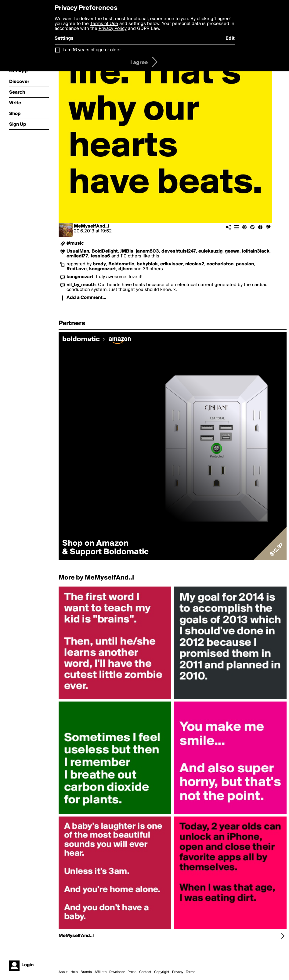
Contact (145, 972)
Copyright (162, 972)
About (63, 972)
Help (74, 972)
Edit (230, 38)
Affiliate (101, 972)
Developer (117, 972)
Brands (86, 972)
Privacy (178, 972)
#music (75, 243)
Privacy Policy (113, 29)
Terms (191, 972)
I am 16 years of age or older (92, 50)
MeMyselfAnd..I (92, 226)
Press (132, 972)
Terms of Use (104, 24)
